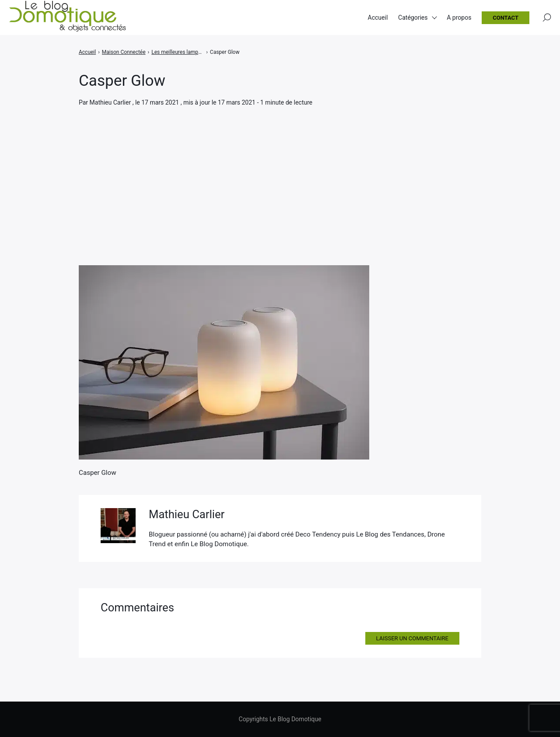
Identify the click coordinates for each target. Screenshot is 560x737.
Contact (506, 18)
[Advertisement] (280, 173)
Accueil (378, 18)
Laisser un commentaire (412, 638)
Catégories (413, 18)
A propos (459, 18)
